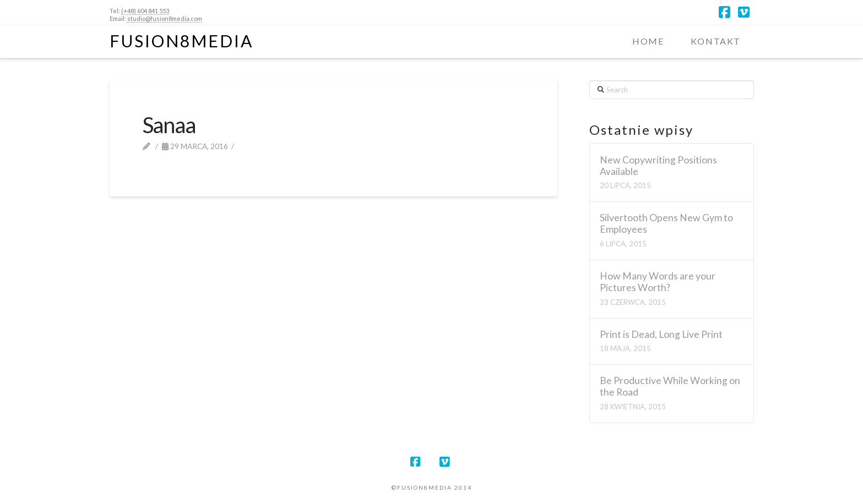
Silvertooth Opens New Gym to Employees (666, 223)
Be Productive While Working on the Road (670, 386)
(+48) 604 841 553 (145, 11)
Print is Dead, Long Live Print (661, 334)
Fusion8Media (181, 41)
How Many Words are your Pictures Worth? (658, 282)
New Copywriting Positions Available (658, 166)
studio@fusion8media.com (165, 18)
